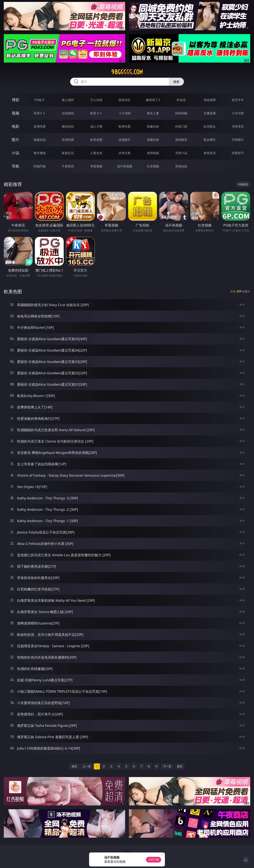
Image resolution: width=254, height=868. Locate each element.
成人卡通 (96, 126)
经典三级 (181, 126)
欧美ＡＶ (96, 113)
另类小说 (181, 153)
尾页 (180, 766)
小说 (16, 153)
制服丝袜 (153, 126)
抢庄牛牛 (238, 100)
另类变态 (238, 126)
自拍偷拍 (68, 113)
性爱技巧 (238, 153)
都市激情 (40, 153)
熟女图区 (210, 140)
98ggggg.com (127, 72)
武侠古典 (125, 153)
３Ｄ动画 (125, 113)
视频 (16, 113)
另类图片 (238, 140)
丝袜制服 (181, 113)
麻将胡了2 (153, 100)
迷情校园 (153, 153)
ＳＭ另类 (238, 113)
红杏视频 (153, 166)
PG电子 (40, 100)
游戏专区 (125, 100)
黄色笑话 (210, 153)
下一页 (167, 766)
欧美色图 (96, 140)
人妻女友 (96, 153)
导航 (16, 166)
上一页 (87, 766)
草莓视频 (96, 166)
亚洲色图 (68, 140)
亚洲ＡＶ (40, 113)
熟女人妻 (153, 113)
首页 (74, 766)
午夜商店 (68, 166)
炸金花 (181, 100)
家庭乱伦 (68, 153)
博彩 (16, 100)
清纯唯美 (181, 140)
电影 (16, 126)
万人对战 (96, 100)
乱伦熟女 (210, 126)
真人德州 (68, 100)
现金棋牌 (210, 100)
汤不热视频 (125, 166)
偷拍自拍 (68, 126)
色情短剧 (181, 166)
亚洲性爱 (40, 126)
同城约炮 (40, 166)
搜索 (176, 82)
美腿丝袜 (153, 140)
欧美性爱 (125, 126)
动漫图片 (125, 140)
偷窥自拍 (40, 140)
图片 (16, 140)
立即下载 (154, 860)
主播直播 (210, 113)
